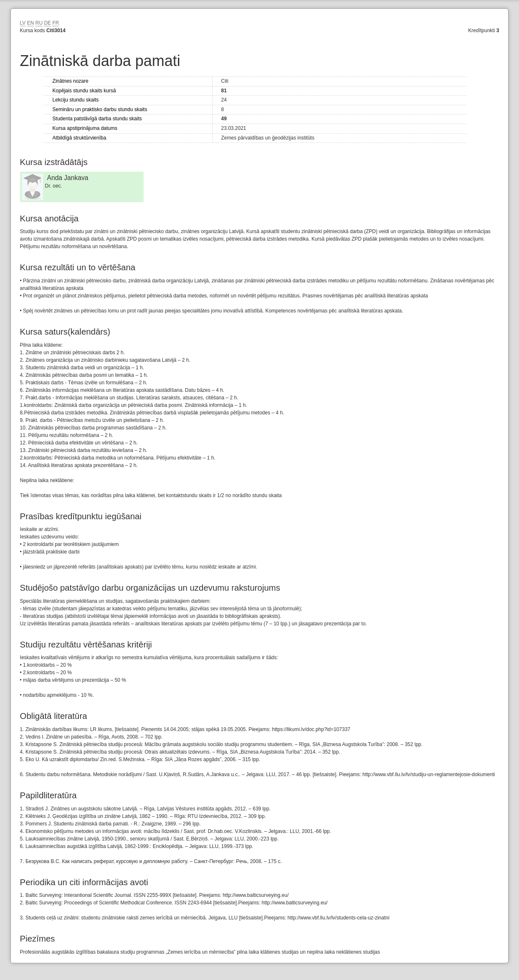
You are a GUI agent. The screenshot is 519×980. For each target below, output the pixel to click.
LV (23, 23)
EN (31, 23)
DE (47, 23)
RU (39, 23)
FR (56, 23)
